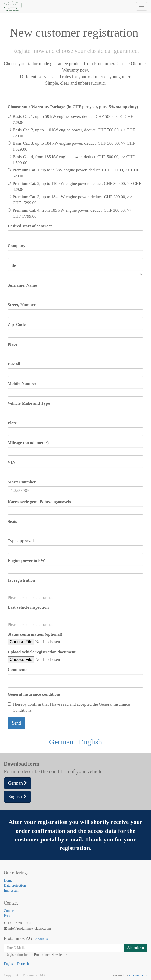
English (90, 742)
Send (16, 723)
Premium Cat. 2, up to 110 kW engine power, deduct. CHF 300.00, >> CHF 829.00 (74, 186)
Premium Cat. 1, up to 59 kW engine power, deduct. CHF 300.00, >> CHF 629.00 (73, 173)
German (61, 742)
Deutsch (23, 964)
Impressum (12, 891)
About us (41, 939)
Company (16, 246)
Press (8, 916)
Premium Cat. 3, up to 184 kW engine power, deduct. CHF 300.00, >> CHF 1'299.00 (70, 200)
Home (8, 880)
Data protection (15, 885)
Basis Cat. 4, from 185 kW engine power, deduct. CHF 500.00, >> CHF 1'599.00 (71, 160)
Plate (12, 423)
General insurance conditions (34, 694)
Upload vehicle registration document (42, 652)
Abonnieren (136, 948)
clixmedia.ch (138, 975)
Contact (9, 911)
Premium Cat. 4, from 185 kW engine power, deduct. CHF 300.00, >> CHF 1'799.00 (70, 213)
